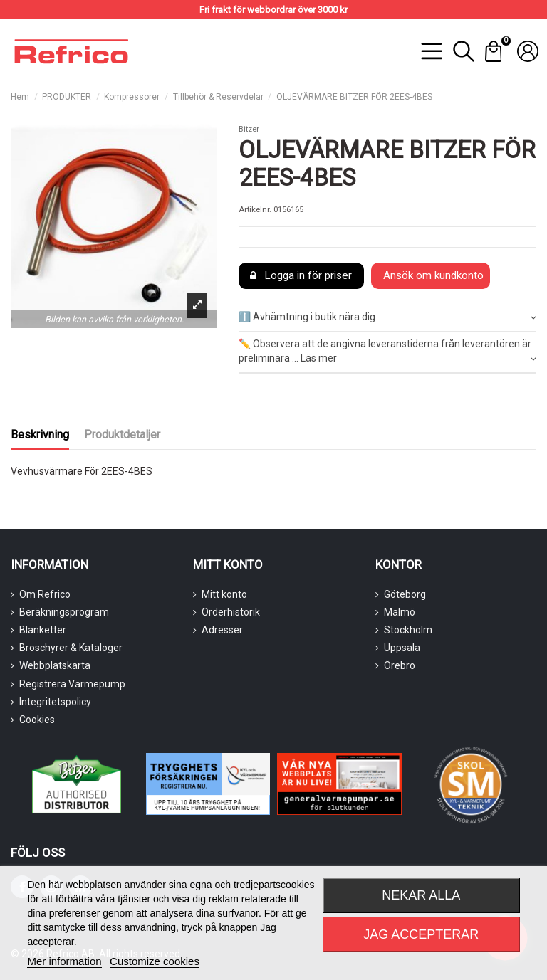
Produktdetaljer (122, 434)
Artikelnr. (255, 210)
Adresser (222, 630)
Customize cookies (155, 961)
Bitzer (249, 129)
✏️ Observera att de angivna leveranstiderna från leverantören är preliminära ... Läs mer (387, 352)
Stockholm (408, 630)
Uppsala (402, 648)
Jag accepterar (421, 934)
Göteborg (405, 594)
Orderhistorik (231, 612)
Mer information (64, 961)
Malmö (400, 612)
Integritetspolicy (55, 702)
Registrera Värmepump (72, 684)
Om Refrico (45, 594)
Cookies (37, 720)
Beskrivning (40, 434)
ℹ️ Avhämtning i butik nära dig (387, 317)
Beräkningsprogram (64, 612)
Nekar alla (421, 895)
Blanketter (43, 630)
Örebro (400, 665)
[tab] (387, 318)
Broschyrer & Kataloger (71, 648)
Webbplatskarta (55, 665)
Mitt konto (224, 594)
